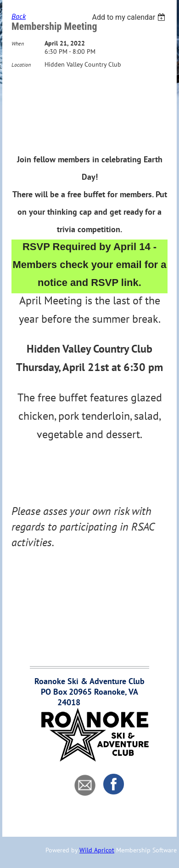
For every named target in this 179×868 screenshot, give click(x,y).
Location (21, 65)
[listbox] (130, 17)
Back (19, 16)
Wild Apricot (97, 850)
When (18, 43)
